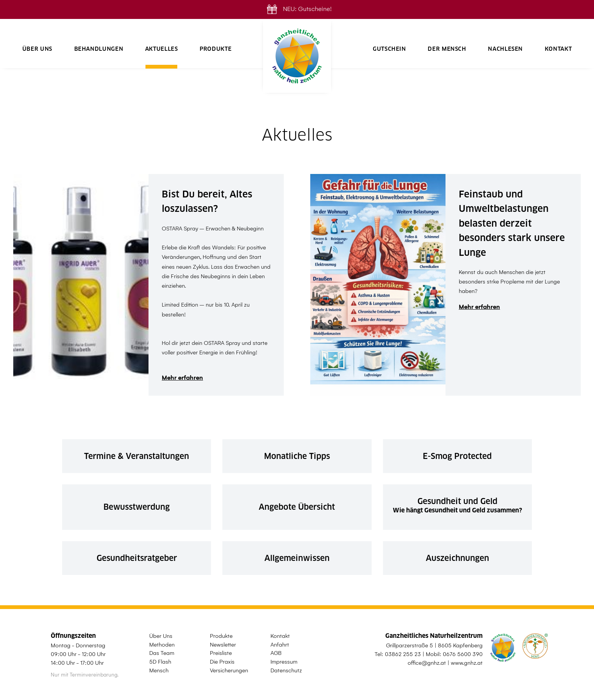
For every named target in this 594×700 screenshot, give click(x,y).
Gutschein (389, 49)
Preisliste (221, 653)
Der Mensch (447, 49)
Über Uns (37, 49)
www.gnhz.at (467, 663)
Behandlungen (99, 49)
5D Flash (160, 662)
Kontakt (558, 49)
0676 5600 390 (463, 654)
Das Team (162, 653)
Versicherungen (229, 670)
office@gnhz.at (427, 663)
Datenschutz (286, 670)
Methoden (162, 645)
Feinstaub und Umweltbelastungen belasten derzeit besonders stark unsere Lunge (512, 223)
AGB (276, 653)
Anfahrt (280, 645)
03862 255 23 (403, 654)
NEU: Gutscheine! (297, 9)
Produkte (216, 49)
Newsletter (223, 645)
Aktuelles (162, 49)
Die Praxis (222, 662)
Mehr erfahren (182, 378)
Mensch (159, 670)
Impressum (284, 662)
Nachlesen (505, 49)
